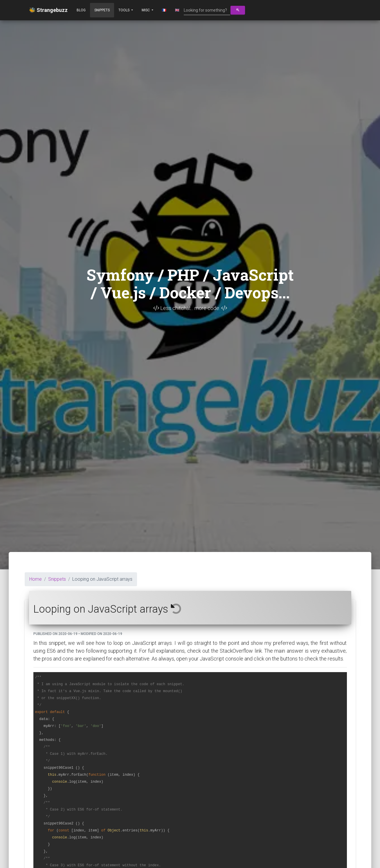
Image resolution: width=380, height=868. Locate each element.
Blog (81, 10)
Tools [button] (124, 10)
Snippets (102, 10)
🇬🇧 (177, 10)
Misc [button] (146, 10)
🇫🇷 (164, 10)
